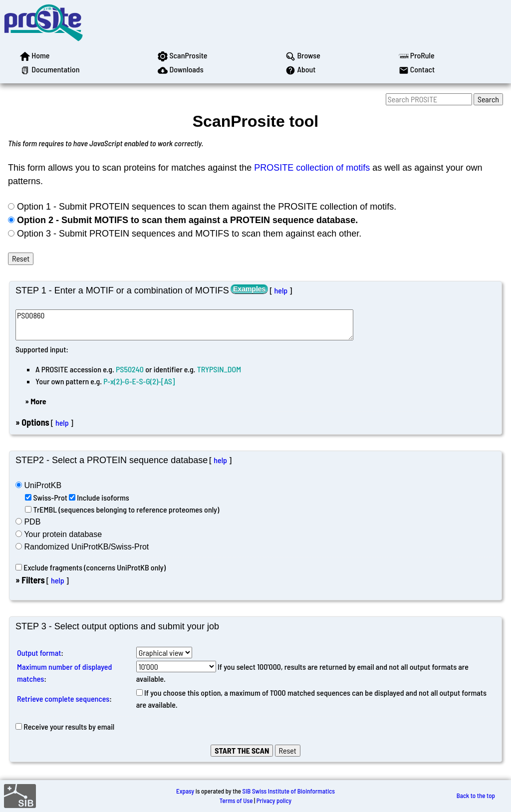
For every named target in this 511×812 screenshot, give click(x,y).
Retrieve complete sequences (63, 698)
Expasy (185, 791)
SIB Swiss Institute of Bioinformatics (289, 791)
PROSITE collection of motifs (312, 168)
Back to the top (476, 796)
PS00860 (184, 325)
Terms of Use (236, 801)
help (281, 290)
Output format (39, 653)
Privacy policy (274, 801)
